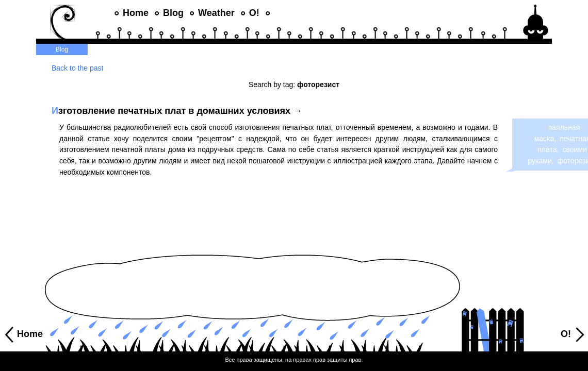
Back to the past (77, 68)
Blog (173, 13)
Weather (216, 13)
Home (136, 13)
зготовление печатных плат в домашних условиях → (177, 111)
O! (254, 13)
